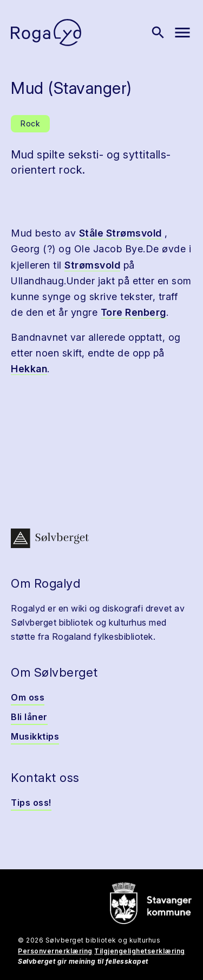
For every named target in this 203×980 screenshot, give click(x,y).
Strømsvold (92, 265)
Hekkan (29, 369)
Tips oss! (31, 803)
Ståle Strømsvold (120, 233)
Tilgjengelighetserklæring (140, 951)
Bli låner (29, 717)
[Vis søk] (158, 33)
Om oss (28, 697)
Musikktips (35, 736)
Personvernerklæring (55, 951)
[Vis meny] (182, 33)
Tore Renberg (133, 312)
